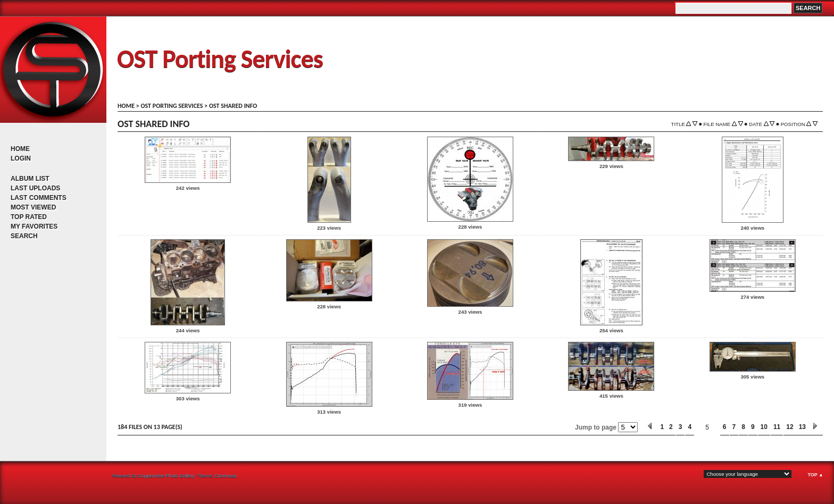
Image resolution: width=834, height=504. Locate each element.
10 (764, 427)
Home (20, 149)
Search (24, 236)
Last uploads (35, 188)
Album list (30, 179)
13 (802, 427)
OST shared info (233, 106)
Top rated (29, 217)
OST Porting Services (220, 59)
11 (777, 427)
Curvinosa (225, 476)
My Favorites (34, 226)
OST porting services (172, 106)
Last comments (39, 198)
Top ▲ (815, 475)
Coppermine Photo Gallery (166, 476)
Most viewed (33, 207)
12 (790, 427)
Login (21, 158)
